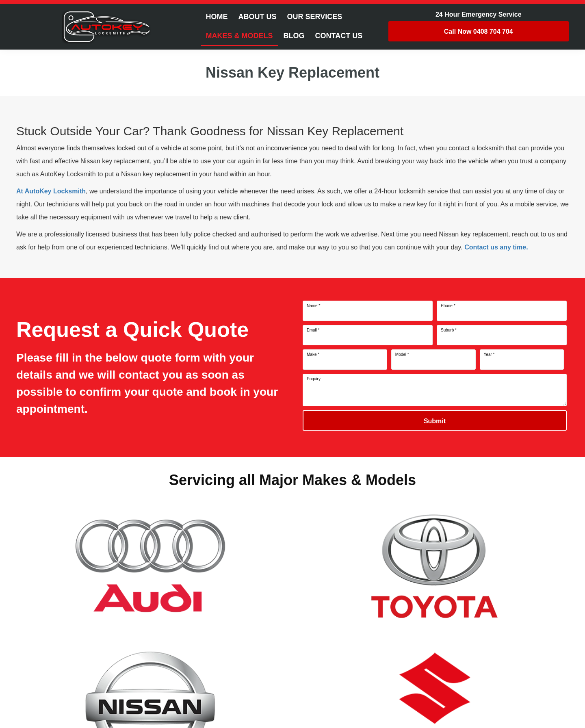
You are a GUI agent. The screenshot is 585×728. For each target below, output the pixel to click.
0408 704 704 (479, 31)
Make (313, 355)
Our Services (314, 17)
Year (489, 355)
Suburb (449, 330)
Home (217, 17)
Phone (448, 306)
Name (313, 306)
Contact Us (339, 36)
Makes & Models (239, 36)
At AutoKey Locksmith (51, 191)
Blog (294, 36)
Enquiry (314, 379)
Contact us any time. (496, 247)
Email (313, 330)
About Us (257, 17)
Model (402, 355)
